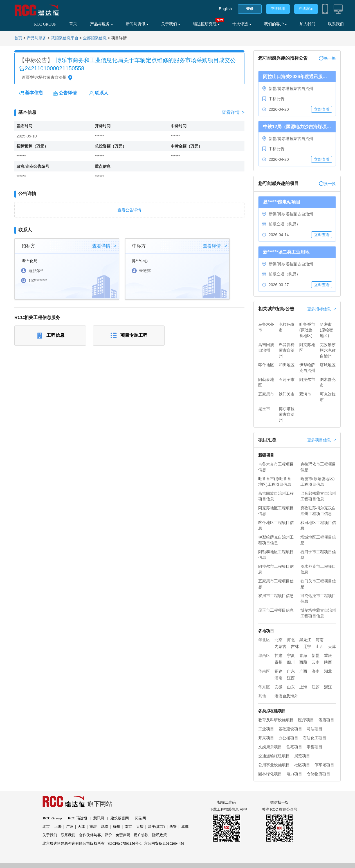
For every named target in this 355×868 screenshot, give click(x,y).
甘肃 (278, 655)
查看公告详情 (129, 210)
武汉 (105, 827)
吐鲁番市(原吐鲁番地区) (307, 330)
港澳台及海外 (286, 696)
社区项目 (302, 765)
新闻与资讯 (137, 24)
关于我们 (171, 24)
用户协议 (141, 835)
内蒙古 (280, 647)
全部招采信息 (95, 38)
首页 (73, 24)
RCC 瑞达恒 (78, 818)
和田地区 (287, 365)
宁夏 (291, 655)
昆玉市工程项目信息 (276, 610)
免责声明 (123, 835)
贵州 (278, 662)
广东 (291, 671)
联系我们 (336, 24)
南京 (128, 827)
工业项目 (266, 729)
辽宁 (307, 647)
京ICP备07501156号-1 (125, 843)
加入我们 (307, 24)
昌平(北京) (157, 827)
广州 (70, 827)
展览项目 (302, 756)
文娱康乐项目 (270, 747)
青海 (303, 655)
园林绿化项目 (270, 774)
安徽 (278, 687)
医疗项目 (306, 720)
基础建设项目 (290, 729)
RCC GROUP (45, 24)
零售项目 (314, 747)
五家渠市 (266, 394)
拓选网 (141, 818)
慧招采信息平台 (65, 38)
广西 (303, 671)
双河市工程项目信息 (276, 596)
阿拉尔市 (307, 379)
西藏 (303, 662)
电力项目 (294, 774)
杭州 (116, 827)
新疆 (316, 655)
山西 (320, 647)
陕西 (328, 662)
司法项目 (314, 729)
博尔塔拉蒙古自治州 (287, 414)
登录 (250, 9)
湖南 (278, 678)
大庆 (140, 827)
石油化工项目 (314, 738)
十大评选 (242, 24)
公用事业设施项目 (274, 765)
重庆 (328, 655)
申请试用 (278, 9)
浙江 (328, 687)
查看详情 (233, 112)
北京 (278, 640)
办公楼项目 (288, 738)
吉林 (295, 647)
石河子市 (287, 379)
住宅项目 (294, 747)
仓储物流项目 (318, 774)
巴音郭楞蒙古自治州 (287, 350)
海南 (316, 671)
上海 (303, 687)
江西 (291, 678)
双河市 (305, 394)
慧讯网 (99, 818)
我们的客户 (276, 24)
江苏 (316, 687)
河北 (291, 640)
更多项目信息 (322, 440)
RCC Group (52, 818)
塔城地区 (328, 365)
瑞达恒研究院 (206, 24)
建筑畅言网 (120, 818)
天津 (332, 647)
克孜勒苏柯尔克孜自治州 (328, 350)
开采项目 (266, 738)
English (225, 9)
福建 (278, 671)
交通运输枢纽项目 (274, 756)
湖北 (328, 671)
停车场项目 (324, 765)
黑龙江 (305, 640)
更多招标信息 (322, 309)
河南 (320, 640)
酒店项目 (326, 720)
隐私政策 (159, 835)
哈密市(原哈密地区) (326, 330)
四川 (291, 662)
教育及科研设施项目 (276, 720)
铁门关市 (287, 394)
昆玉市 (264, 409)
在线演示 (306, 9)
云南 (316, 662)
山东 (291, 687)
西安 (173, 827)
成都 (185, 827)
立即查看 (322, 109)
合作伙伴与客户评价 (96, 835)
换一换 (327, 58)
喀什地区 (266, 365)
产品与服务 (102, 24)
